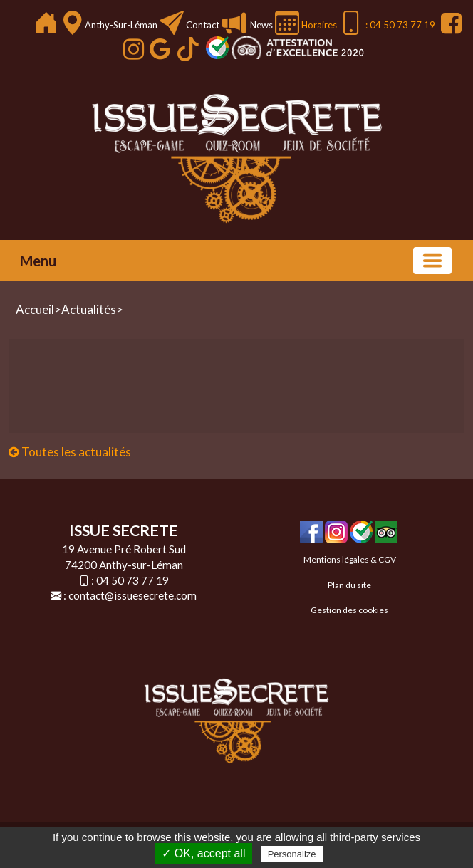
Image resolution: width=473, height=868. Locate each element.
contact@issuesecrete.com (132, 595)
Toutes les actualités (70, 452)
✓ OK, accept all (203, 853)
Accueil (35, 309)
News (260, 25)
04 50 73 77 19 (132, 580)
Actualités (89, 309)
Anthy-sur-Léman (122, 25)
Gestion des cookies (349, 610)
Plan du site (349, 585)
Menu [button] (38, 261)
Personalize (292, 854)
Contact (203, 25)
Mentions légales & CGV (350, 559)
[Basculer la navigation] (432, 261)
